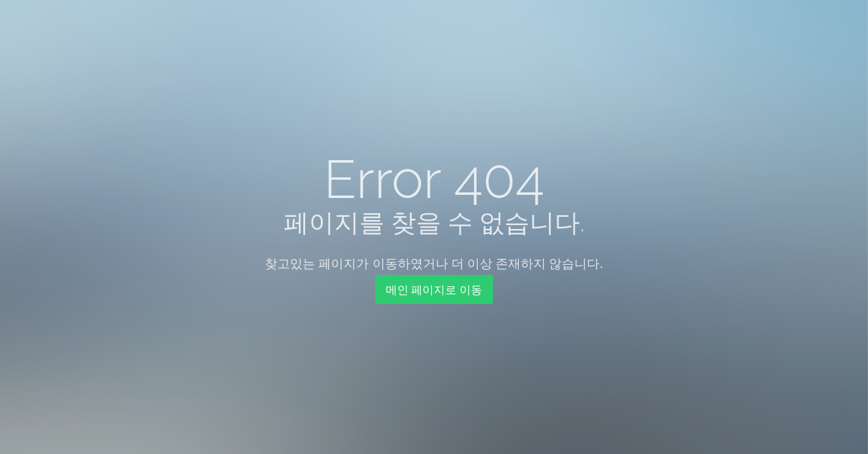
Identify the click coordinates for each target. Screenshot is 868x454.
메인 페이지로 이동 (434, 289)
